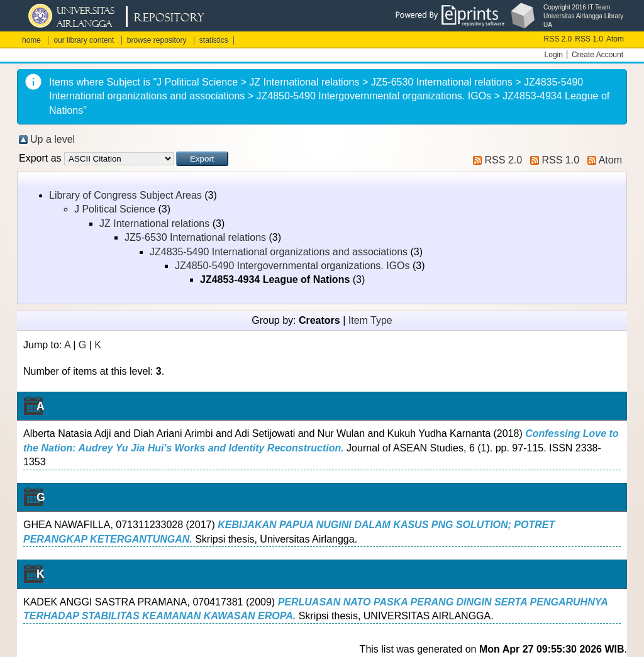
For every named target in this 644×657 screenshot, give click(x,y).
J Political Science (115, 209)
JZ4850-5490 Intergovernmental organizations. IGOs (292, 266)
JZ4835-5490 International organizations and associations (279, 252)
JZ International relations (154, 224)
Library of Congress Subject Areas (125, 195)
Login (554, 55)
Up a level (53, 139)
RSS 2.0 (558, 39)
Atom (615, 39)
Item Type (370, 320)
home (31, 40)
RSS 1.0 (589, 39)
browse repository (157, 40)
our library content (84, 40)
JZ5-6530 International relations (195, 237)
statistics (214, 40)
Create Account (597, 55)
